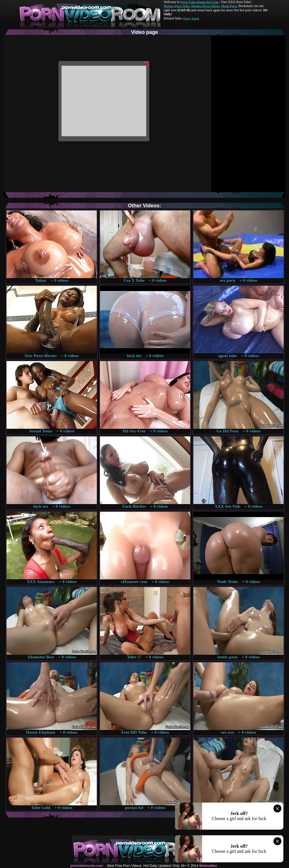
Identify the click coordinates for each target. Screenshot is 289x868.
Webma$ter (208, 866)
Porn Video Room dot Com (199, 2)
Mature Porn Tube (177, 6)
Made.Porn (229, 6)
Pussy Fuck (191, 18)
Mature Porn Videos (205, 6)
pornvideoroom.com (87, 866)
